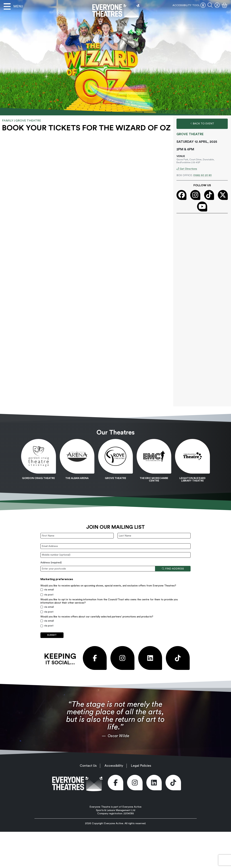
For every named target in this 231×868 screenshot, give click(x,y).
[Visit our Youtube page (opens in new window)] (202, 206)
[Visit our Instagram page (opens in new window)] (195, 195)
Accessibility (114, 766)
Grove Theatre (28, 121)
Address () (51, 563)
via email (49, 590)
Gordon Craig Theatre (38, 478)
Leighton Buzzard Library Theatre (192, 480)
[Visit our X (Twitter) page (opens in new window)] (223, 195)
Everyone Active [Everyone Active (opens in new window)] (114, 823)
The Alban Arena (77, 478)
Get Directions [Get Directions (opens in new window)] (187, 169)
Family (8, 121)
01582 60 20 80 (202, 175)
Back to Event (202, 124)
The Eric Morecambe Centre (154, 480)
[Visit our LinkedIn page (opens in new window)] (150, 658)
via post (49, 595)
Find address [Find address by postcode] (173, 569)
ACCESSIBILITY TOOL (189, 5)
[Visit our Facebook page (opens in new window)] (181, 195)
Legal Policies (141, 766)
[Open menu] (13, 6)
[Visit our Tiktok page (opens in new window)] (209, 195)
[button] (210, 5)
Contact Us (88, 766)
